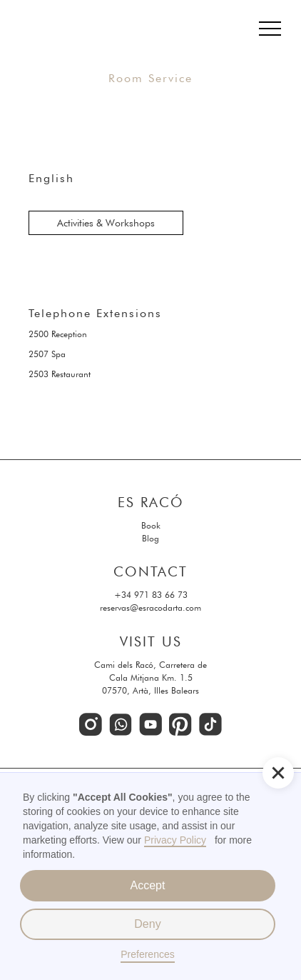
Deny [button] (147, 924)
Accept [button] (148, 885)
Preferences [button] (147, 954)
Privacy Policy (175, 840)
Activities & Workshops (106, 223)
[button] (278, 773)
